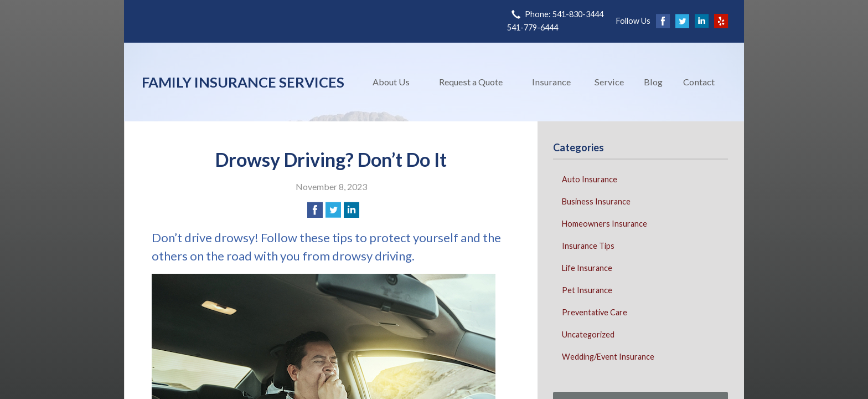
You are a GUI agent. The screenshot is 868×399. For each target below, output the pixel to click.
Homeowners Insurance (604, 224)
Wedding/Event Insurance (608, 357)
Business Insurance (596, 201)
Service (609, 82)
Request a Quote (471, 82)
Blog (653, 82)
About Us (391, 82)
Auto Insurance (590, 179)
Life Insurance (587, 268)
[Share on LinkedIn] (352, 210)
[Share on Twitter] (333, 210)
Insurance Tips (588, 246)
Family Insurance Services (243, 82)
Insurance (551, 82)
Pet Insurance (587, 290)
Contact (699, 82)
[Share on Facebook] (315, 210)
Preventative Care (595, 312)
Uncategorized (588, 334)
